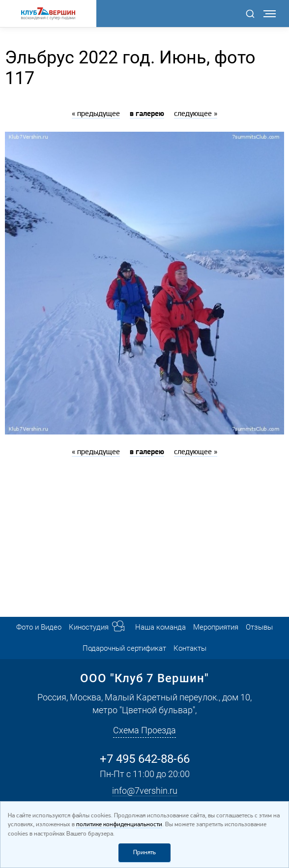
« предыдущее (96, 114)
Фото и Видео (39, 627)
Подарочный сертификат (124, 648)
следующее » (196, 114)
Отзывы (259, 627)
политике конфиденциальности (119, 825)
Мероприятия (216, 627)
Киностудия (89, 627)
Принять (144, 853)
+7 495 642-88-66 (145, 759)
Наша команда (160, 627)
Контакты (190, 648)
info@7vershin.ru (145, 791)
